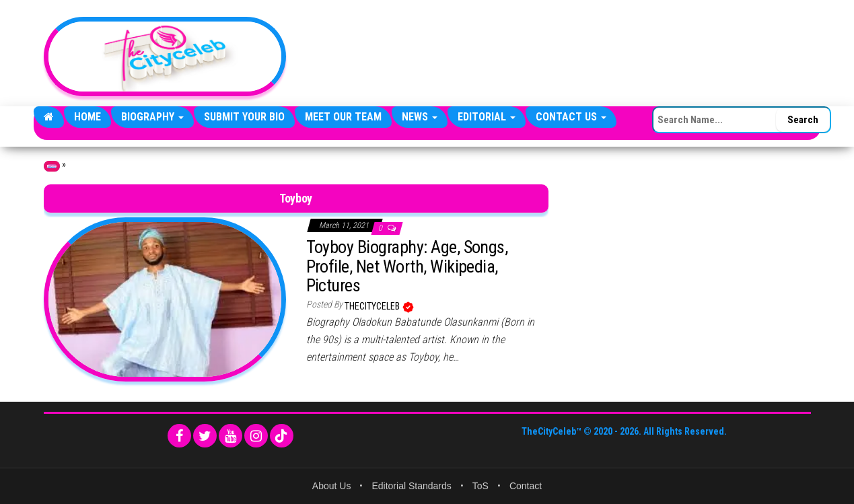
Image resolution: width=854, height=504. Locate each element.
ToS (481, 486)
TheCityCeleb (373, 306)
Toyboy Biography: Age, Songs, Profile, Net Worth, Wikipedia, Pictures (407, 266)
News (420, 117)
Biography (152, 117)
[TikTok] (282, 436)
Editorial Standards (411, 486)
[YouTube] (230, 436)
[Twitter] (205, 436)
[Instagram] (256, 436)
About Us (332, 486)
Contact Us (571, 117)
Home (87, 117)
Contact (526, 486)
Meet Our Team (343, 117)
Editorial (487, 117)
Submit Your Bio (244, 117)
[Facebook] (179, 436)
